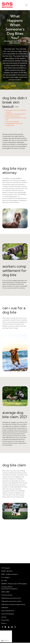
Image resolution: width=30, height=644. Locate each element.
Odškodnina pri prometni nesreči (11, 598)
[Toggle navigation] (26, 5)
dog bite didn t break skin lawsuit (15, 114)
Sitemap (4, 617)
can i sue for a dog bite (12, 121)
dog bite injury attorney (13, 116)
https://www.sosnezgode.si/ (9, 589)
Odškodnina (5, 608)
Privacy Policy (5, 620)
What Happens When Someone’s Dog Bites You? (15, 27)
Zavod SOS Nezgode (8, 614)
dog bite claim (10, 125)
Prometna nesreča (7, 595)
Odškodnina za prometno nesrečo (11, 601)
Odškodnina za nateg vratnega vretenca (13, 604)
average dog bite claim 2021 (14, 123)
